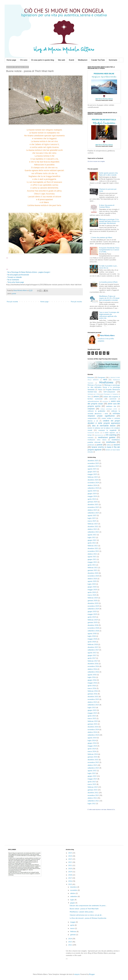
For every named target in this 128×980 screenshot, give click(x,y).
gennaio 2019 (92, 622)
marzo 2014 (92, 751)
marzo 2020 (92, 595)
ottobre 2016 (92, 669)
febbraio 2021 (93, 568)
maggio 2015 (92, 713)
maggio (73, 922)
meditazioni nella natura (97, 440)
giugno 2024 (92, 494)
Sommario (113, 60)
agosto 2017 (92, 653)
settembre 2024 (93, 488)
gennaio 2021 (92, 570)
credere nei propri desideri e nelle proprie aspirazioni (104, 422)
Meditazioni (83, 60)
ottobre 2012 (92, 798)
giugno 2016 (92, 680)
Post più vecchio (76, 302)
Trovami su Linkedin (15, 277)
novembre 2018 (93, 628)
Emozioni (91, 377)
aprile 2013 (92, 782)
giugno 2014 (92, 743)
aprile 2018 (92, 642)
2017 (70, 878)
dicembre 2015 (93, 697)
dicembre (74, 887)
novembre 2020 (93, 576)
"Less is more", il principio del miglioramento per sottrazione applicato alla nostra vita (109, 315)
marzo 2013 (92, 784)
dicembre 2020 (93, 573)
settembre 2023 (93, 513)
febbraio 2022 (93, 546)
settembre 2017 (93, 650)
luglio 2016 (92, 677)
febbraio (73, 931)
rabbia (109, 445)
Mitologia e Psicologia (95, 385)
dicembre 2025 (93, 461)
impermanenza (99, 435)
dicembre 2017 (93, 647)
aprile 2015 (92, 716)
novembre (74, 890)
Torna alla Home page (16, 282)
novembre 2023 (93, 507)
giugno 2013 (92, 776)
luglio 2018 (92, 636)
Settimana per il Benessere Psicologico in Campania (103, 394)
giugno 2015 (92, 710)
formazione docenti (93, 433)
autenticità (113, 399)
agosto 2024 (92, 491)
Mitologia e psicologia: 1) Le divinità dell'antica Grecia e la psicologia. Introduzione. (109, 221)
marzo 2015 (92, 718)
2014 (70, 939)
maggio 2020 (92, 590)
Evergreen (101, 377)
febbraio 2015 (93, 721)
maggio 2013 (92, 779)
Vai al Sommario (13, 280)
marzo (73, 928)
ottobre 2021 (92, 554)
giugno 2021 (92, 559)
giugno (73, 903)
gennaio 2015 (92, 724)
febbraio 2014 (93, 754)
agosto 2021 (92, 557)
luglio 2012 (92, 804)
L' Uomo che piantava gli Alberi (102, 237)
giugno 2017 (92, 655)
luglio (72, 900)
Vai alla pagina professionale (18, 275)
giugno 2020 (92, 587)
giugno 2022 (92, 540)
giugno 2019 (92, 611)
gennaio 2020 (92, 600)
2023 (70, 859)
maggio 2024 (92, 496)
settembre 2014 (93, 735)
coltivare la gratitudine (96, 411)
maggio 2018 (92, 639)
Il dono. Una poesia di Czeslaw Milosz (107, 206)
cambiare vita (111, 406)
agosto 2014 (92, 738)
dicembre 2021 (93, 548)
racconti (117, 445)
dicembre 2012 (93, 793)
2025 (70, 853)
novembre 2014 (93, 729)
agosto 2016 (92, 675)
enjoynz (77, 974)
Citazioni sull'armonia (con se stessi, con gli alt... (86, 915)
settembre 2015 (93, 705)
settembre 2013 (93, 768)
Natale (100, 390)
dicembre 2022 (93, 526)
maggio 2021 (92, 562)
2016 (70, 881)
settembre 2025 (93, 466)
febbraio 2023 (93, 524)
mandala (91, 437)
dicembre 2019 (93, 603)
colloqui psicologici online (109, 409)
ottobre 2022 (92, 529)
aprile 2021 (92, 565)
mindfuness (111, 442)
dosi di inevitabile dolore (104, 426)
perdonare (91, 445)
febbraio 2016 (93, 691)
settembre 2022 (93, 532)
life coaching (111, 435)
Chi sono (24, 60)
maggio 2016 (92, 683)
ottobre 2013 (92, 765)
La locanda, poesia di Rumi (108, 282)
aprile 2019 (92, 617)
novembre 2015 (93, 699)
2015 (70, 884)
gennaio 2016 (92, 694)
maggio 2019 (92, 614)
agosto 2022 (92, 535)
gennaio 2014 (92, 757)
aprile (72, 925)
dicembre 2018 (93, 625)
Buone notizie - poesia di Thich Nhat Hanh (84, 909)
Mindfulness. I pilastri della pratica (82, 912)
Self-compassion (109, 392)
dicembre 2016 (93, 664)
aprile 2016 (92, 686)
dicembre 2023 (93, 504)
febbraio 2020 (93, 598)
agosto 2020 (92, 581)
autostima (105, 401)
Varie (89, 397)
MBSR (105, 380)
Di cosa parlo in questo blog (43, 60)
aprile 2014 (92, 749)
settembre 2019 (93, 609)
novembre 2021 (93, 551)
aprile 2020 (92, 592)
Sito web (61, 60)
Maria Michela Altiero (107, 335)
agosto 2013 (92, 771)
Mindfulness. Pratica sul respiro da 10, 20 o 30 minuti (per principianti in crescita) (109, 298)
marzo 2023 (92, 521)
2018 (70, 875)
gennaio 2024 (92, 502)
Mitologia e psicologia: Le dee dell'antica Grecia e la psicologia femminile (104, 387)
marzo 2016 (92, 688)
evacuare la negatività (107, 430)
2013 (70, 942)
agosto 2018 (92, 633)
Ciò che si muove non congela (96, 161)
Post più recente (12, 302)
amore (96, 396)
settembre (74, 896)
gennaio (73, 935)
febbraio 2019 (93, 620)
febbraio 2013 (93, 787)
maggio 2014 (92, 746)
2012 (70, 945)
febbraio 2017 (93, 661)
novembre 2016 (93, 666)
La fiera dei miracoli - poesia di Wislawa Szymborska (88, 918)
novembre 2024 (93, 483)
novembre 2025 (93, 463)
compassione (92, 418)
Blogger (92, 974)
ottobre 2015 (92, 702)
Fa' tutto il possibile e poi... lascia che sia (108, 267)
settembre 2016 (93, 672)
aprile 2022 (92, 543)
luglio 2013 (92, 773)
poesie (14, 294)
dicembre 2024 (93, 480)
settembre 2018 (93, 631)
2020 (70, 869)
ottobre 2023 (92, 510)
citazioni (91, 409)
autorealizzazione (93, 401)
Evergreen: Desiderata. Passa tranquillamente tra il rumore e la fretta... (109, 250)
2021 (70, 865)
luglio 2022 (92, 537)
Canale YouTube (98, 60)
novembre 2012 (93, 795)
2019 (70, 872)
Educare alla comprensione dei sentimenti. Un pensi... (88, 906)
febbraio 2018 (93, 644)
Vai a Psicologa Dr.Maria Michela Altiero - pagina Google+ (29, 272)
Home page (11, 60)
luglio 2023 (92, 518)
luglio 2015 (92, 707)
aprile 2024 (92, 499)
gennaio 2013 (92, 790)
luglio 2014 (92, 740)
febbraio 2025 (93, 477)
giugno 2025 (92, 472)
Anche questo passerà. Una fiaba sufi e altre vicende (108, 174)
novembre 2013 (93, 762)
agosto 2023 (92, 515)
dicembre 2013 (93, 760)
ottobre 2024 (92, 485)
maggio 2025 (92, 474)
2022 (70, 862)
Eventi (71, 60)
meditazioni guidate (107, 437)
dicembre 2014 (93, 727)
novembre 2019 (93, 606)
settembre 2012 (93, 801)
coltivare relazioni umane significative (104, 415)
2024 (70, 856)
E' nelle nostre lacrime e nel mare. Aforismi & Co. (101, 810)
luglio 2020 (92, 584)
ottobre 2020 (92, 579)
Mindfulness (106, 382)
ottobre (73, 893)
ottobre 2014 (92, 732)
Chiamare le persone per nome (108, 190)
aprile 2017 (92, 658)
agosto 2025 (92, 469)
